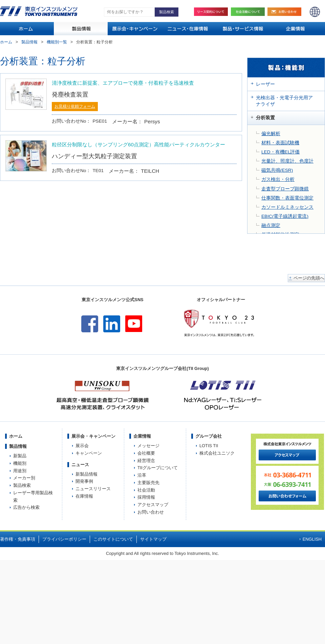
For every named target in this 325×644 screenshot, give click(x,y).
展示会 (82, 446)
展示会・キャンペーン (93, 436)
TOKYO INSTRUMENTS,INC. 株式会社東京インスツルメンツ (39, 11)
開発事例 (84, 481)
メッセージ (148, 446)
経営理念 (146, 461)
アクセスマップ (153, 505)
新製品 (20, 456)
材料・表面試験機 (280, 143)
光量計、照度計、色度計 (287, 161)
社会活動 (250, 12)
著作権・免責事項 (18, 539)
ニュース (80, 465)
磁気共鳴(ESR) (277, 170)
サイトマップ (153, 539)
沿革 (142, 475)
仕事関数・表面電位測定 (287, 198)
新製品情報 (86, 474)
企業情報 (142, 436)
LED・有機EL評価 (280, 152)
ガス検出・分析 (278, 179)
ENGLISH (315, 12)
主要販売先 (148, 483)
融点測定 (271, 225)
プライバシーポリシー (64, 539)
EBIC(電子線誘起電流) (285, 216)
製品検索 (22, 485)
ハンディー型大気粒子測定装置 (94, 156)
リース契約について (211, 12)
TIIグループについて (158, 468)
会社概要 (146, 453)
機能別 (20, 463)
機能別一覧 (57, 42)
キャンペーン (89, 453)
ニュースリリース (93, 489)
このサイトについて (113, 539)
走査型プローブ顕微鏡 (285, 189)
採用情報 (146, 497)
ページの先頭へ (309, 278)
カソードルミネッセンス (287, 207)
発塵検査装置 (70, 94)
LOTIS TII (209, 446)
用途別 (20, 471)
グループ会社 (209, 436)
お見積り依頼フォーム (75, 106)
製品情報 (29, 42)
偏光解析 (271, 134)
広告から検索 (26, 507)
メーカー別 (24, 478)
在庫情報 (84, 496)
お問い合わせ (286, 12)
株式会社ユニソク (217, 453)
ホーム (6, 42)
